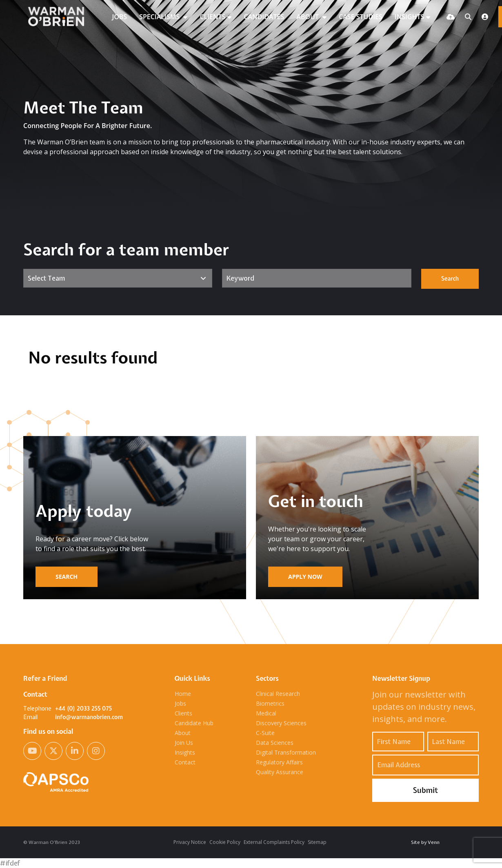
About (183, 733)
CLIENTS (212, 17)
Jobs (180, 703)
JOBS (119, 17)
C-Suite (265, 733)
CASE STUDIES (361, 17)
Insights (185, 752)
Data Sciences (275, 743)
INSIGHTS (410, 17)
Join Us (184, 743)
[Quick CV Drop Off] (451, 17)
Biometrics (270, 703)
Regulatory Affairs (279, 762)
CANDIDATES (264, 17)
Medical (266, 713)
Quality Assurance (280, 772)
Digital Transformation (286, 752)
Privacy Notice (190, 842)
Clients (183, 713)
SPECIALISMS (160, 17)
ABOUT (308, 17)
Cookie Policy (225, 842)
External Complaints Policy (274, 842)
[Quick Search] (468, 17)
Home (183, 694)
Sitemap (317, 842)
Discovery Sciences (281, 723)
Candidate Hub (194, 723)
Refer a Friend (45, 678)
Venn (434, 842)
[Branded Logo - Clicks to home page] (60, 17)
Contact (185, 762)
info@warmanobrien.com (89, 717)
